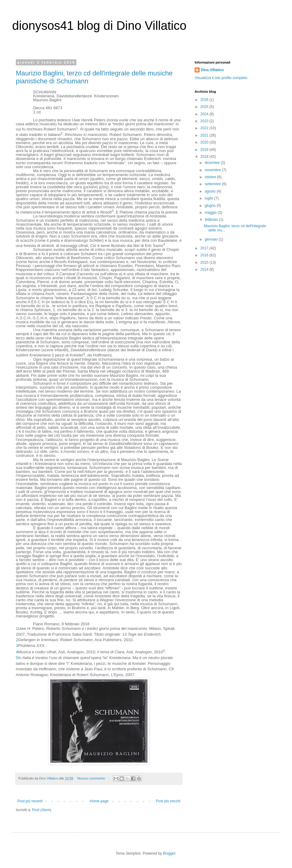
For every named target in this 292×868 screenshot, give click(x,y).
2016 (205, 255)
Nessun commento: (92, 778)
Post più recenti (30, 801)
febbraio (212, 220)
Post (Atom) (42, 810)
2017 (205, 248)
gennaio (212, 239)
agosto (211, 191)
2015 (205, 262)
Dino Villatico (212, 70)
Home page (99, 801)
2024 (205, 114)
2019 (205, 150)
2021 (205, 135)
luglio (209, 198)
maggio (211, 213)
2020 (205, 142)
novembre (213, 170)
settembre (213, 184)
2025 (205, 107)
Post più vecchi (168, 801)
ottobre (211, 177)
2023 (205, 121)
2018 (205, 157)
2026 (205, 100)
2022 (205, 128)
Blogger (169, 853)
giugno (211, 206)
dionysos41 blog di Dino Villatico (99, 26)
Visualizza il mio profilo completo (221, 78)
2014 (205, 269)
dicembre (213, 163)
